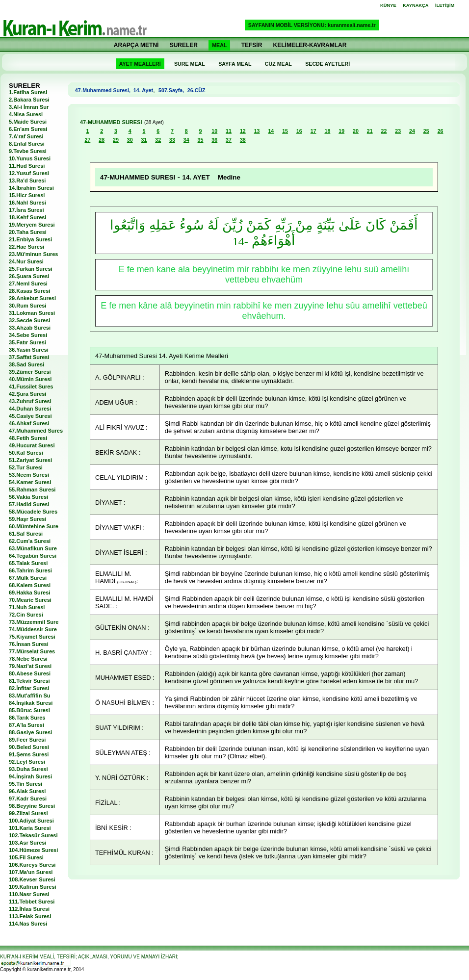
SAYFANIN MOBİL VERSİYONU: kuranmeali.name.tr (312, 25)
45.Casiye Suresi (30, 416)
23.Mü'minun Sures (33, 254)
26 (441, 131)
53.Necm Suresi (29, 475)
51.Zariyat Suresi (30, 460)
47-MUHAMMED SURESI (111, 122)
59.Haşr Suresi (27, 519)
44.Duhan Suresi (30, 409)
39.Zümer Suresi (30, 372)
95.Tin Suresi (26, 784)
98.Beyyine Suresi (32, 806)
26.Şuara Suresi (29, 276)
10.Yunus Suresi (30, 158)
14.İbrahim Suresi (31, 188)
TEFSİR (252, 45)
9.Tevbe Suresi (28, 151)
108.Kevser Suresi (32, 879)
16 (299, 131)
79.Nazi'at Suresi (30, 666)
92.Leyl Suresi (27, 762)
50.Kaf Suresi (26, 453)
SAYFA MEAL (235, 64)
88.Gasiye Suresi (30, 732)
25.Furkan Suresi (31, 269)
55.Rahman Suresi (32, 490)
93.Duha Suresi (28, 769)
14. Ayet (143, 90)
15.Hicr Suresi (27, 195)
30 (130, 140)
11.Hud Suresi (27, 166)
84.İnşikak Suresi (31, 703)
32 (158, 140)
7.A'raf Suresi (26, 136)
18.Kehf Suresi (27, 217)
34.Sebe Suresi (28, 335)
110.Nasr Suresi (29, 894)
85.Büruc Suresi (29, 710)
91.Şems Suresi (29, 754)
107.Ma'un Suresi (31, 872)
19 (341, 131)
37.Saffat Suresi (29, 357)
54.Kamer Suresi (30, 482)
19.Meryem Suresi (32, 225)
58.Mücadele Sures (33, 512)
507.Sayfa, (171, 90)
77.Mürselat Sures (32, 651)
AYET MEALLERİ (140, 64)
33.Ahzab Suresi (30, 328)
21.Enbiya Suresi (30, 239)
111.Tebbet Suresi (32, 902)
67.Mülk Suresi (28, 578)
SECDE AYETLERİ (327, 64)
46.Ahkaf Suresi (29, 423)
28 (102, 140)
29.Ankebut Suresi (32, 298)
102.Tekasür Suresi (33, 835)
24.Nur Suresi (26, 261)
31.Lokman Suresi (32, 313)
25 (426, 131)
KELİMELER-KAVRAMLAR (310, 45)
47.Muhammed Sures (36, 431)
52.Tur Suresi (26, 467)
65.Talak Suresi (28, 563)
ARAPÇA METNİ (136, 45)
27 (87, 140)
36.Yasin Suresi (29, 350)
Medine (229, 177)
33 (172, 140)
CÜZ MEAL (278, 64)
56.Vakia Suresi (28, 497)
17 (313, 131)
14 (271, 131)
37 (229, 140)
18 (327, 131)
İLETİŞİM (445, 5)
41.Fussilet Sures (31, 387)
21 (370, 131)
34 (186, 140)
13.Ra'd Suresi (27, 181)
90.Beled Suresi (29, 747)
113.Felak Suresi (30, 916)
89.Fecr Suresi (27, 740)
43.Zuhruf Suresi (30, 401)
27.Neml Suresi (28, 284)
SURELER (184, 45)
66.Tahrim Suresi (30, 570)
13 (257, 131)
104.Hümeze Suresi (33, 850)
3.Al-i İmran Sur (29, 107)
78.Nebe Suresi (28, 659)
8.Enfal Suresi (27, 144)
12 (243, 131)
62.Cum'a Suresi (30, 541)
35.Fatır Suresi (27, 342)
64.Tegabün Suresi (33, 556)
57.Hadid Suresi (29, 504)
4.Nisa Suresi (26, 114)
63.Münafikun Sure (33, 548)
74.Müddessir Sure (33, 629)
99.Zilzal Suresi (28, 813)
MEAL (219, 45)
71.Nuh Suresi (27, 607)
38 (243, 140)
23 (398, 131)
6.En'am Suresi (28, 129)
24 (412, 131)
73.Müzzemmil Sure (34, 622)
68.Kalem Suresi (30, 585)
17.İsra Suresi (26, 210)
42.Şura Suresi (27, 394)
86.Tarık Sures (27, 718)
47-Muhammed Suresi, (104, 90)
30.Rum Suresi (27, 306)
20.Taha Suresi (28, 232)
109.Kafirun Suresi (33, 887)
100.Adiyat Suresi (31, 821)
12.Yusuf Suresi (29, 173)
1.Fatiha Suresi (28, 92)
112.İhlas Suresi (29, 909)
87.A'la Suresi (26, 725)
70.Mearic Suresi (30, 600)
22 (384, 131)
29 (116, 140)
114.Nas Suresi (28, 924)
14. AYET (198, 177)
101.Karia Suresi (30, 828)
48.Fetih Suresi (28, 438)
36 (214, 140)
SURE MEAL (190, 64)
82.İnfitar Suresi (29, 688)
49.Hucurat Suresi (32, 445)
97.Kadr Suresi (28, 799)
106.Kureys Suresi (32, 865)
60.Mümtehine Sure (34, 526)
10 (214, 131)
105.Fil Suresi (26, 857)
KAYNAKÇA (416, 5)
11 (229, 131)
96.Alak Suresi (27, 791)
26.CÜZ (196, 90)
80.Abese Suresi (30, 673)
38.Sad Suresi (26, 364)
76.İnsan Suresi (29, 644)
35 (201, 140)
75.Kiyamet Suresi (32, 637)
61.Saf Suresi (26, 534)
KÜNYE (388, 5)
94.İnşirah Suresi (30, 776)
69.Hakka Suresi (29, 593)
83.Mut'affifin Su (30, 696)
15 (285, 131)
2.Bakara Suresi (29, 100)
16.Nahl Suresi (27, 203)
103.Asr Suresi (27, 843)
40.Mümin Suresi (30, 379)
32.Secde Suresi (29, 320)
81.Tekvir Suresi (29, 681)
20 (356, 131)
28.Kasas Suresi (29, 291)
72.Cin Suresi (26, 615)
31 (144, 140)
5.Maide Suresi (28, 122)
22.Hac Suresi (26, 247)
